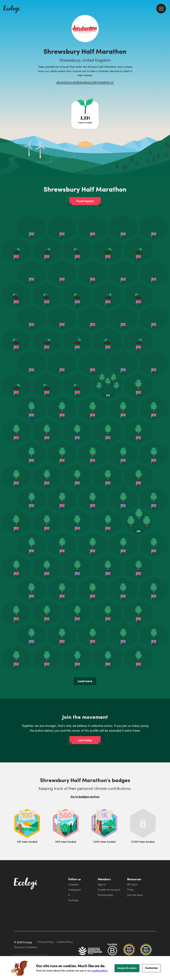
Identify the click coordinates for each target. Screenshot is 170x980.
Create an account (109, 890)
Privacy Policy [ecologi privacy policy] (46, 942)
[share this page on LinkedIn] (166, 61)
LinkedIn (73, 884)
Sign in (102, 884)
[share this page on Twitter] (166, 54)
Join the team (135, 895)
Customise (151, 968)
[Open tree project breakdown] (85, 115)
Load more (85, 681)
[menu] (161, 9)
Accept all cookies (127, 968)
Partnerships (105, 895)
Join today (85, 740)
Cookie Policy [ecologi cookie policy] (65, 942)
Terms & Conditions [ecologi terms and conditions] (26, 947)
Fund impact (85, 201)
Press (130, 890)
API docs (132, 884)
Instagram (75, 890)
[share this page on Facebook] (166, 47)
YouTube (73, 900)
